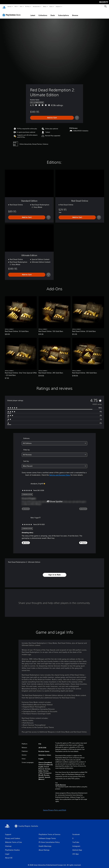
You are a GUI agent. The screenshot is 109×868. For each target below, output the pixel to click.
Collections (43, 13)
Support (58, 6)
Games (9, 6)
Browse (75, 13)
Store (51, 6)
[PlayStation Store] (12, 13)
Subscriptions (64, 13)
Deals (53, 13)
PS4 (21, 6)
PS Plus (27, 6)
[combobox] (55, 441)
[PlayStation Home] (4, 7)
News (45, 6)
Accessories (36, 6)
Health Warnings (61, 783)
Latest (33, 13)
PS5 (16, 6)
